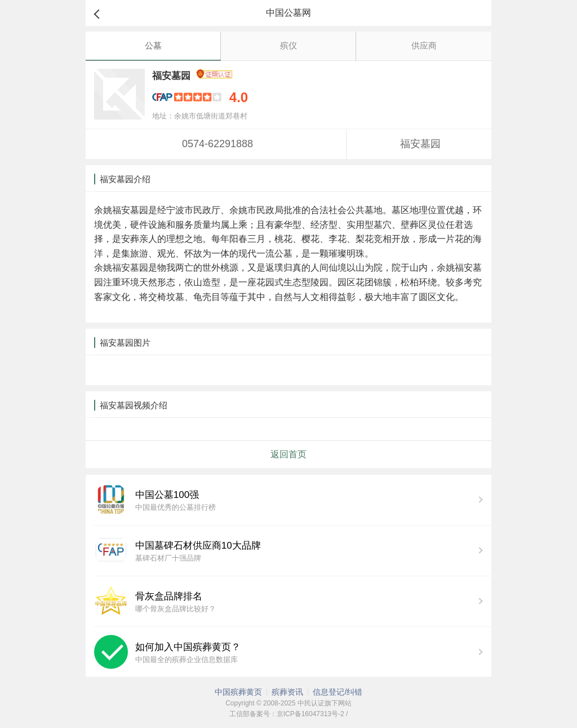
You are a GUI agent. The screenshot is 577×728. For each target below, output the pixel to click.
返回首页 (288, 454)
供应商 (424, 45)
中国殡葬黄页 (238, 692)
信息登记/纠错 (338, 692)
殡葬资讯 (287, 692)
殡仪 (288, 45)
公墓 (153, 45)
